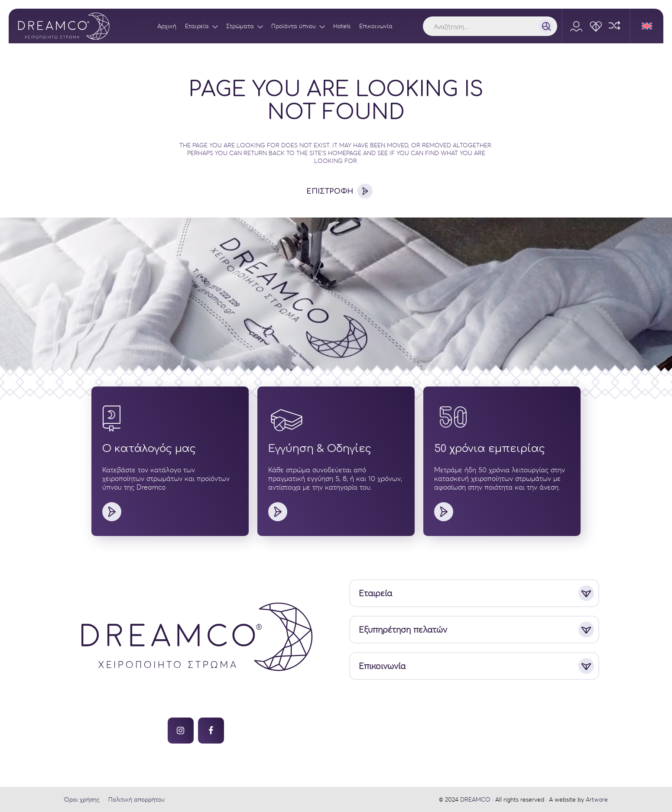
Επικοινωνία (382, 666)
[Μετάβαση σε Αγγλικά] (647, 26)
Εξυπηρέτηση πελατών (403, 630)
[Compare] (615, 26)
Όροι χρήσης (82, 799)
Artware (597, 799)
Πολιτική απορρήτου (136, 799)
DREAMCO (475, 799)
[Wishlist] (596, 26)
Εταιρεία (375, 593)
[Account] (576, 26)
